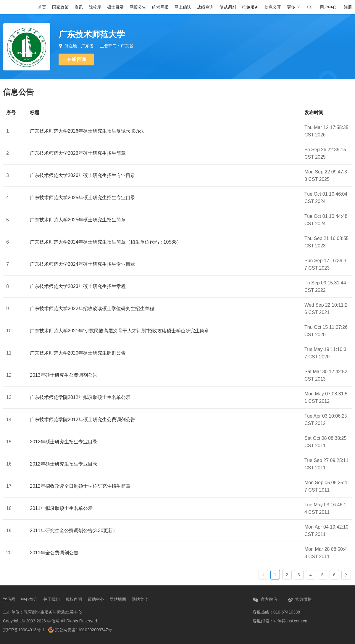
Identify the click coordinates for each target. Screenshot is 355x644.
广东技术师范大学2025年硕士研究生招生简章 (78, 220)
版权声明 (74, 599)
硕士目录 (115, 7)
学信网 (9, 599)
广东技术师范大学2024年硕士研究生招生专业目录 (83, 264)
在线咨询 (76, 59)
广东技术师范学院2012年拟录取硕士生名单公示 (80, 397)
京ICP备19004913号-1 (24, 630)
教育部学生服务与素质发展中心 (53, 612)
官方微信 (265, 600)
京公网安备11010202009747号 (80, 630)
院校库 (95, 7)
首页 (42, 7)
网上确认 (183, 7)
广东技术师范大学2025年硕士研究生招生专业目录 (83, 198)
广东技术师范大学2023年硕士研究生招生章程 (78, 286)
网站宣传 (140, 599)
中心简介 (29, 599)
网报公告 (138, 7)
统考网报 (160, 7)
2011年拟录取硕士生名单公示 (61, 508)
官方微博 (300, 600)
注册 (348, 7)
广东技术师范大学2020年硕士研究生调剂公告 (78, 353)
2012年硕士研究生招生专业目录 (64, 442)
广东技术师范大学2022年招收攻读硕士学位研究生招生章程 (92, 309)
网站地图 (118, 599)
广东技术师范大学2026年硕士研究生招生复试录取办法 (87, 131)
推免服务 (250, 7)
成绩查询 (205, 7)
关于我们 (51, 599)
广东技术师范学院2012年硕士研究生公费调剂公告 (83, 420)
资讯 (79, 7)
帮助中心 (96, 599)
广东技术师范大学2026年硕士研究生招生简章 (78, 153)
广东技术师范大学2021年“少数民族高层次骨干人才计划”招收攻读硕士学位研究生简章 (120, 331)
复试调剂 (228, 7)
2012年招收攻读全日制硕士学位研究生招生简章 (80, 486)
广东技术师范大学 (92, 34)
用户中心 (328, 7)
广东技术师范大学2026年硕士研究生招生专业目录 (83, 175)
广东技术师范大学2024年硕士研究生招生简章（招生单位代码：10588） (106, 242)
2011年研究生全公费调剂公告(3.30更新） (74, 531)
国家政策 (60, 7)
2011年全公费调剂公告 (54, 553)
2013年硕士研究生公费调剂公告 (64, 375)
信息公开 (273, 7)
